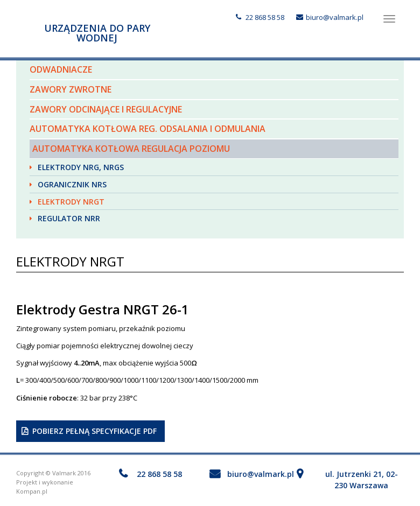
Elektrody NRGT (71, 202)
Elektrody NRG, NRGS (81, 167)
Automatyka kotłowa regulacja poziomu (131, 149)
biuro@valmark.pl (335, 17)
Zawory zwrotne (71, 89)
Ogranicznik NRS (72, 184)
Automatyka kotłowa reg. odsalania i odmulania (148, 129)
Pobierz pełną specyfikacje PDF (94, 431)
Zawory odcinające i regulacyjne (106, 109)
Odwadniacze (61, 69)
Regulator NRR (69, 218)
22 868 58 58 (265, 17)
